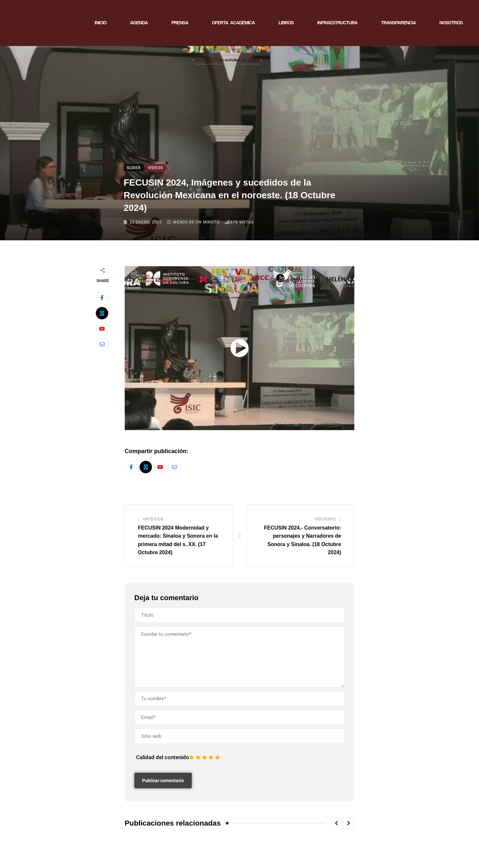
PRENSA (180, 23)
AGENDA (139, 23)
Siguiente (325, 519)
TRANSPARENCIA (398, 23)
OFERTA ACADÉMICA (233, 23)
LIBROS (286, 23)
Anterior (153, 519)
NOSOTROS (451, 23)
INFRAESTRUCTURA (337, 23)
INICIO (101, 23)
